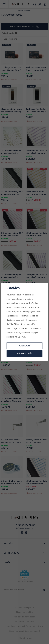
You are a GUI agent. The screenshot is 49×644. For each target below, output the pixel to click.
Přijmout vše (25, 353)
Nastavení (25, 346)
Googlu (33, 316)
